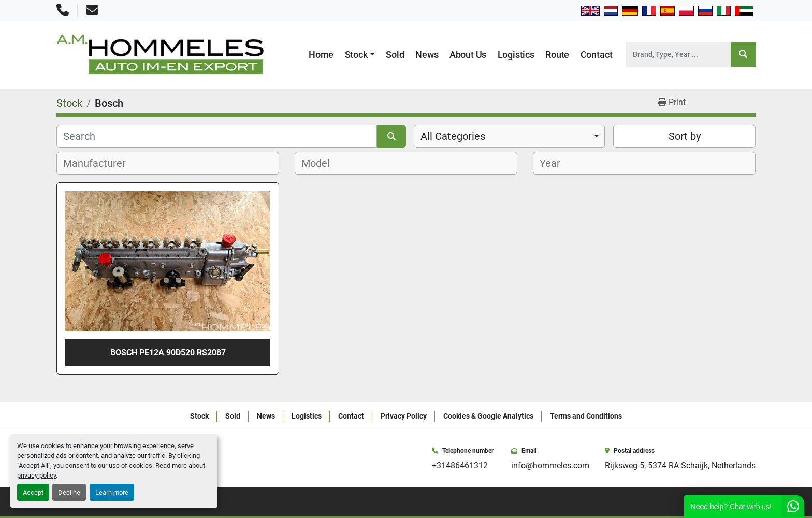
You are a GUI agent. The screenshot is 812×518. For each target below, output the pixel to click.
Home (321, 55)
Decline (69, 492)
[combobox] (509, 136)
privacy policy (37, 475)
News (427, 55)
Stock (356, 55)
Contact (597, 55)
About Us (468, 55)
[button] (360, 55)
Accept (33, 492)
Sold (395, 55)
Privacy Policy (404, 416)
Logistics (516, 55)
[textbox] (100, 163)
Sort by (685, 136)
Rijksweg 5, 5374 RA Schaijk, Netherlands (680, 465)
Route (557, 55)
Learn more (112, 492)
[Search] (678, 54)
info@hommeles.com (550, 465)
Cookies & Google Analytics (488, 416)
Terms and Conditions (586, 416)
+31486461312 (460, 465)
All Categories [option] (453, 136)
